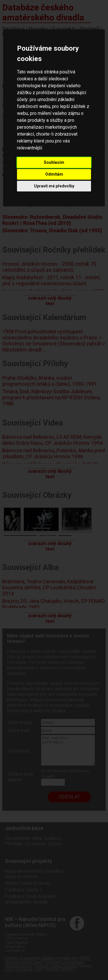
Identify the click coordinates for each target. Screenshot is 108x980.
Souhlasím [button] (54, 162)
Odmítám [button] (54, 174)
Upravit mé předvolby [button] (54, 186)
